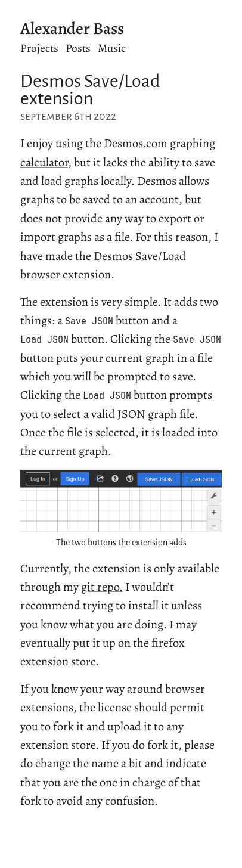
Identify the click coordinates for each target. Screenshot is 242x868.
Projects (39, 48)
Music (112, 48)
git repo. (102, 587)
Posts (78, 48)
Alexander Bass (72, 29)
